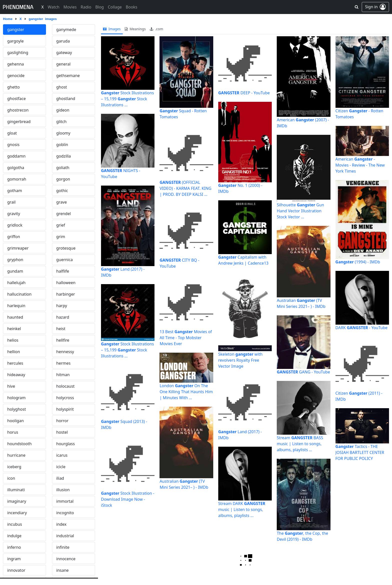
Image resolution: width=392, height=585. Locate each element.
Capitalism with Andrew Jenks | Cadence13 (243, 260)
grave (61, 202)
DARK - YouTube (362, 328)
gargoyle (15, 41)
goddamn (16, 156)
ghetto (13, 87)
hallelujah (16, 283)
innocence (66, 559)
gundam (15, 271)
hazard (63, 317)
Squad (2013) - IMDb (124, 424)
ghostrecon (18, 110)
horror (62, 421)
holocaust (65, 386)
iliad (60, 478)
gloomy (63, 133)
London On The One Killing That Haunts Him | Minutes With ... (186, 392)
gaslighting (18, 53)
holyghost (17, 409)
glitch (61, 122)
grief (61, 225)
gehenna (16, 64)
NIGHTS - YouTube (121, 174)
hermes (63, 363)
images (112, 29)
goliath (63, 168)
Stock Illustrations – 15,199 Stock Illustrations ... (127, 99)
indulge (14, 536)
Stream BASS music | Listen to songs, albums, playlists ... (300, 444)
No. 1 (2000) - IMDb (240, 188)
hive (11, 386)
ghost (62, 87)
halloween (66, 283)
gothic (62, 191)
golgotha (16, 168)
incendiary (17, 513)
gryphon (15, 260)
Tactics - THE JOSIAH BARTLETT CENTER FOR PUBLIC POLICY (360, 452)
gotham (15, 191)
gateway (64, 53)
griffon (14, 237)
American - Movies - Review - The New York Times (360, 165)
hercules (15, 363)
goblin (62, 145)
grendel (63, 214)
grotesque (66, 248)
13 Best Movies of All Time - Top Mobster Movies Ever (186, 338)
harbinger (66, 294)
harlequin (16, 306)
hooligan (15, 421)
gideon (63, 110)
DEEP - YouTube (244, 93)
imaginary (17, 501)
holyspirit (65, 409)
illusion (63, 490)
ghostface (16, 99)
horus (13, 432)
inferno (14, 547)
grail (11, 202)
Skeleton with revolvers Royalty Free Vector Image (240, 360)
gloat (12, 133)
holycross (65, 398)
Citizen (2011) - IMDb (359, 396)
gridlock (15, 225)
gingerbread (19, 122)
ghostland (66, 99)
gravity (14, 214)
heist (61, 329)
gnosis (13, 145)
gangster (16, 30)
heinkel (14, 329)
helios (13, 340)
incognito (65, 513)
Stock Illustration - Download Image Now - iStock (128, 499)
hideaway (16, 375)
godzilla (63, 156)
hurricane (16, 455)
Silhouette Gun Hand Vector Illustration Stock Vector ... (300, 211)
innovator (16, 570)
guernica (64, 260)
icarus (62, 455)
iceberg (14, 467)
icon (11, 478)
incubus (15, 524)
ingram (14, 559)
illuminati (16, 490)
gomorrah (17, 179)
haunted (15, 317)
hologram (16, 398)
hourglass (65, 444)
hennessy (65, 352)
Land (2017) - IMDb (123, 272)
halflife (63, 271)
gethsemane (68, 76)
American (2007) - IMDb (303, 123)
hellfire (63, 340)
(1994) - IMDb (358, 262)
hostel (62, 432)
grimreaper (18, 248)
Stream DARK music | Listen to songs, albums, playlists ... (242, 509)
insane (62, 570)
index (61, 524)
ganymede (66, 30)
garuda (63, 41)
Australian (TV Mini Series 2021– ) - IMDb (184, 484)
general (63, 64)
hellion (14, 352)
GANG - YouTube (303, 372)
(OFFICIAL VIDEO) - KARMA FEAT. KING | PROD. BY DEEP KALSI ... (185, 188)
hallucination (19, 294)
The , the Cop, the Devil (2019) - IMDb (302, 536)
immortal (65, 501)
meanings (135, 29)
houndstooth (19, 444)
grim (61, 237)
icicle (61, 467)
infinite (63, 547)
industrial (65, 536)
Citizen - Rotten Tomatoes (359, 114)
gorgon (63, 179)
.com (156, 29)
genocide (16, 76)
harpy (62, 306)
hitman (63, 375)
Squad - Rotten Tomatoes (183, 114)
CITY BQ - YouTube (179, 263)
